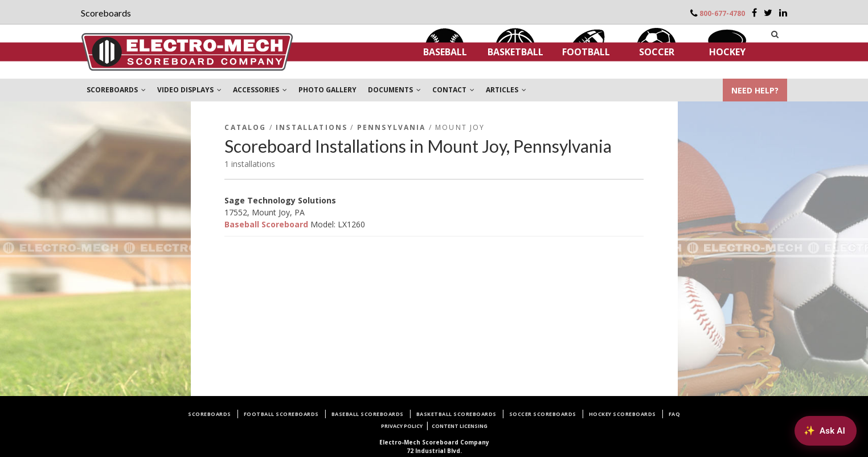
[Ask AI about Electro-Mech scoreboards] (826, 431)
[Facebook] (754, 13)
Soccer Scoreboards (543, 414)
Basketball (515, 52)
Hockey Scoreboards (623, 414)
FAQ (675, 414)
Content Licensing (460, 426)
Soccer (657, 52)
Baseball (445, 52)
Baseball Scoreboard (266, 224)
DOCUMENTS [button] (394, 90)
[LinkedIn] (783, 13)
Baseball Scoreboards (368, 414)
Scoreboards (210, 414)
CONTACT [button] (453, 90)
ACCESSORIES (260, 90)
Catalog (245, 127)
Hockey (727, 52)
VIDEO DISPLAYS (189, 90)
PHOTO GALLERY (327, 90)
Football (586, 52)
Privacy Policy (402, 426)
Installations (312, 127)
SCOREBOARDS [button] (116, 90)
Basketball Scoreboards (456, 414)
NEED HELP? (755, 90)
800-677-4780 (722, 13)
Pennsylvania (392, 127)
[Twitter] (768, 13)
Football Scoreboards (281, 414)
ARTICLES (506, 90)
